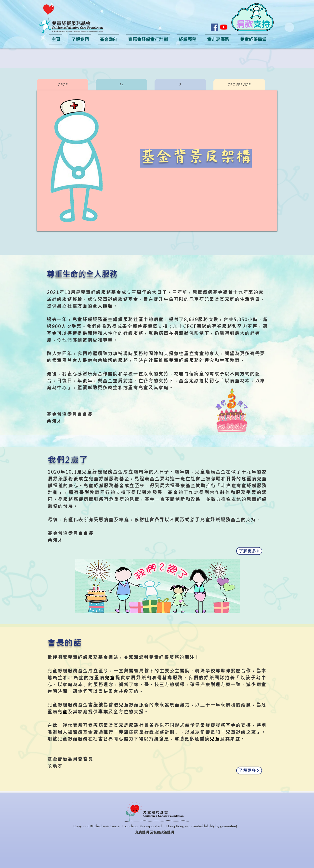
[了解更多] (249, 551)
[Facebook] (214, 27)
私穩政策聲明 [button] (164, 832)
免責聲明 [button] (143, 832)
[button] (253, 17)
